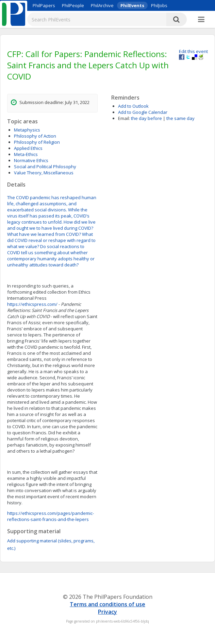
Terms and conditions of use (107, 604)
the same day (180, 118)
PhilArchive (102, 5)
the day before (146, 118)
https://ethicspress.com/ (32, 304)
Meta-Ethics (26, 154)
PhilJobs (159, 5)
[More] (201, 20)
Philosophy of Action (35, 136)
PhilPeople (73, 5)
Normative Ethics (31, 160)
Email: (124, 118)
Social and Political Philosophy (45, 167)
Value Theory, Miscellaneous (44, 173)
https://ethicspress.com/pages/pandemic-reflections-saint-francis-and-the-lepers (51, 516)
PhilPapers (44, 5)
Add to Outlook (133, 106)
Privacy (107, 612)
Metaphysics (27, 130)
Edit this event (193, 51)
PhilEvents (132, 5)
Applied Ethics (28, 148)
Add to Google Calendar (143, 112)
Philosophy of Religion (37, 142)
